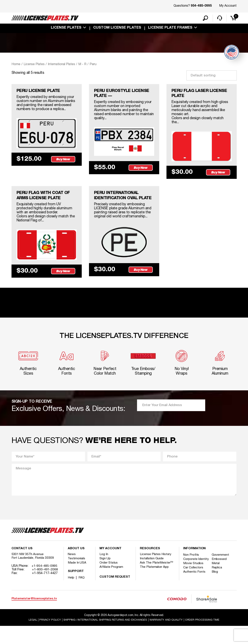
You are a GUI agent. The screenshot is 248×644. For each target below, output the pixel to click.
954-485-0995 (201, 6)
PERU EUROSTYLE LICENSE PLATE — (124, 95)
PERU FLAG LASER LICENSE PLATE (202, 95)
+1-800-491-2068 (45, 587)
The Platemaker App (154, 585)
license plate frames (170, 29)
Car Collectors (194, 589)
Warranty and (168, 638)
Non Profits (191, 573)
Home (16, 65)
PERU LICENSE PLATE (40, 92)
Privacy (47, 638)
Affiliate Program (111, 585)
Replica (218, 589)
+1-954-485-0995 (44, 584)
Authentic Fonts (195, 593)
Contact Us (22, 566)
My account (110, 566)
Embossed (220, 577)
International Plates (64, 65)
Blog (216, 593)
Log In (104, 572)
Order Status (109, 580)
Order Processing (205, 638)
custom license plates (117, 29)
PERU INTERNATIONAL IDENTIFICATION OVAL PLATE (118, 201)
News (72, 572)
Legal (30, 638)
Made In (77, 580)
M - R (86, 65)
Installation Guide (152, 576)
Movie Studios (194, 585)
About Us (76, 566)
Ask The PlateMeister (157, 580)
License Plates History (156, 572)
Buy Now (64, 161)
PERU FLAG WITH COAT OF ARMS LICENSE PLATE (45, 198)
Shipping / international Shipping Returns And (104, 638)
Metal (216, 585)
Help (71, 595)
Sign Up (105, 576)
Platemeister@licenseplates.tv (34, 616)
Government (221, 573)
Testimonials (77, 576)
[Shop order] (212, 76)
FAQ (82, 595)
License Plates (66, 29)
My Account (228, 6)
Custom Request (115, 595)
